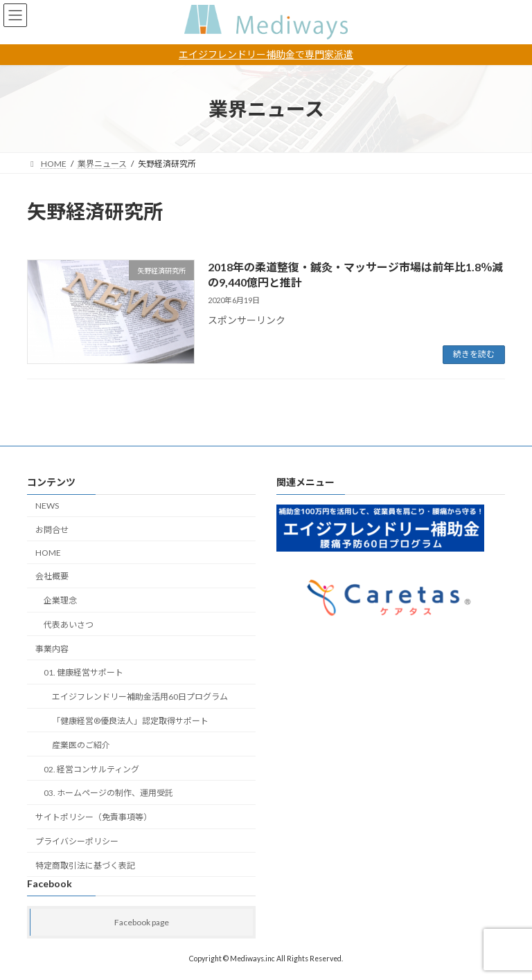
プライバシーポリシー (77, 841)
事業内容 (52, 649)
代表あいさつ (69, 625)
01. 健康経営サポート (83, 673)
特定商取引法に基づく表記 (85, 865)
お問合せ (52, 530)
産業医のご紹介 (81, 745)
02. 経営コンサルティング (91, 769)
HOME (48, 553)
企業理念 (60, 601)
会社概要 (52, 577)
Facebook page (142, 922)
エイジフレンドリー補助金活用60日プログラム (140, 697)
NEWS (47, 506)
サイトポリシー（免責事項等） (94, 818)
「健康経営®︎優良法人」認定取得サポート (130, 721)
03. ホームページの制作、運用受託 (108, 793)
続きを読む (474, 354)
